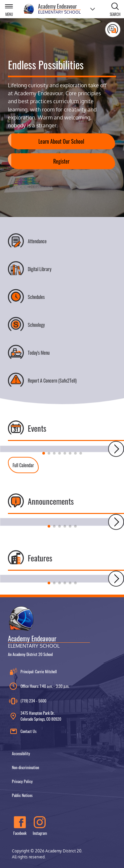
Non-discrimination (25, 767)
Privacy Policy (22, 781)
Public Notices (22, 795)
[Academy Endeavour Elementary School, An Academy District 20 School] (49, 631)
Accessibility (21, 753)
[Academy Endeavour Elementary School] (52, 9)
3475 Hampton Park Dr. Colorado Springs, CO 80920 (35, 716)
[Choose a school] (93, 9)
